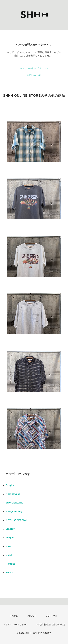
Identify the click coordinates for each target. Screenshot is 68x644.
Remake (11, 564)
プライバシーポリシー (15, 625)
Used (9, 555)
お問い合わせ (34, 75)
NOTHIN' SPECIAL (17, 520)
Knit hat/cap (13, 494)
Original (11, 485)
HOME (14, 616)
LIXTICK (11, 529)
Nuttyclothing (14, 511)
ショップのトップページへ (34, 68)
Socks (9, 573)
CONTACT (52, 616)
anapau (10, 538)
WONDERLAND (15, 503)
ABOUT (32, 616)
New (8, 546)
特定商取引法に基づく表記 (51, 625)
